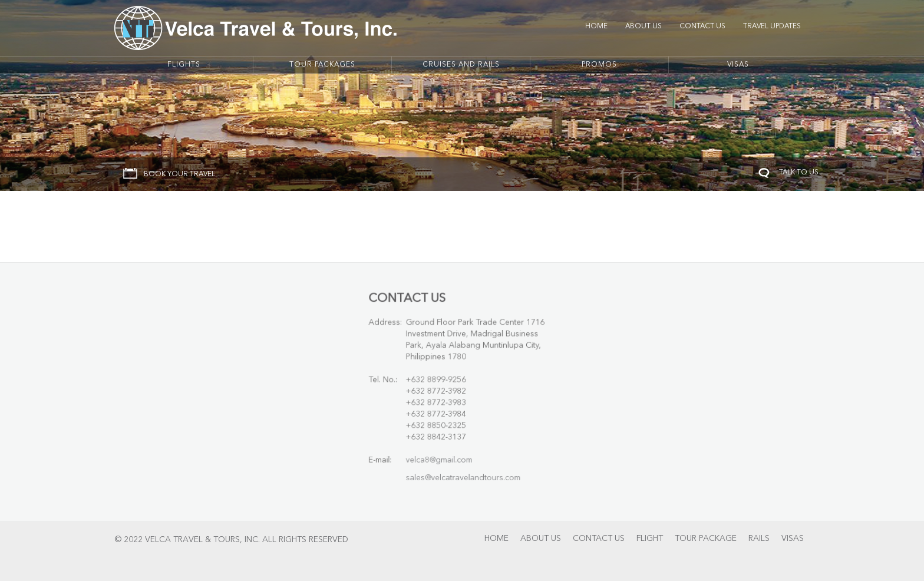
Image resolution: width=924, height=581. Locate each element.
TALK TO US (799, 173)
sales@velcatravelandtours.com (463, 474)
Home (596, 27)
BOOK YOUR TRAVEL (179, 174)
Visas (738, 65)
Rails (759, 539)
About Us (643, 27)
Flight (650, 539)
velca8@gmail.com (440, 457)
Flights (184, 65)
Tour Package (706, 539)
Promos (599, 65)
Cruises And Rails (461, 65)
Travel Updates (772, 27)
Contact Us (702, 27)
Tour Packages (322, 65)
